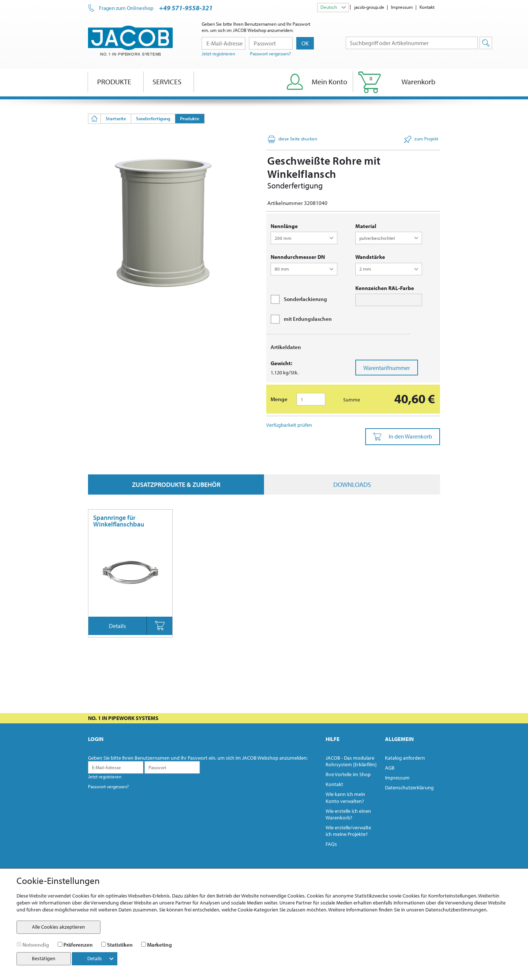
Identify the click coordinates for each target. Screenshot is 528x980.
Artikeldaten (286, 347)
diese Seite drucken (293, 139)
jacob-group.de (369, 7)
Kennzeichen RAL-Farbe (385, 288)
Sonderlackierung (299, 299)
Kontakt (427, 7)
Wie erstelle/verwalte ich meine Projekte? (348, 831)
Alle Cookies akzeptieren (58, 927)
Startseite (116, 118)
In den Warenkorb (403, 437)
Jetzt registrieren (218, 54)
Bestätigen (44, 958)
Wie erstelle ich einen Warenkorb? (348, 814)
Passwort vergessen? (270, 54)
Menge (279, 399)
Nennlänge (284, 226)
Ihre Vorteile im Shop (348, 774)
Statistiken (120, 945)
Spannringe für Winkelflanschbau (119, 521)
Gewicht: (281, 363)
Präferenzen (78, 945)
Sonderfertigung (153, 118)
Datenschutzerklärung (409, 788)
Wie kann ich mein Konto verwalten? (345, 797)
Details (117, 626)
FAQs (331, 844)
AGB (390, 768)
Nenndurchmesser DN (298, 257)
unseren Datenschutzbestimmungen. (447, 910)
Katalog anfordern (405, 758)
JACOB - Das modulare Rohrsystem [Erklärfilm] (351, 761)
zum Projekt (421, 139)
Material (366, 226)
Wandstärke (370, 257)
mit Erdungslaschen (301, 319)
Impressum (402, 7)
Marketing (159, 945)
